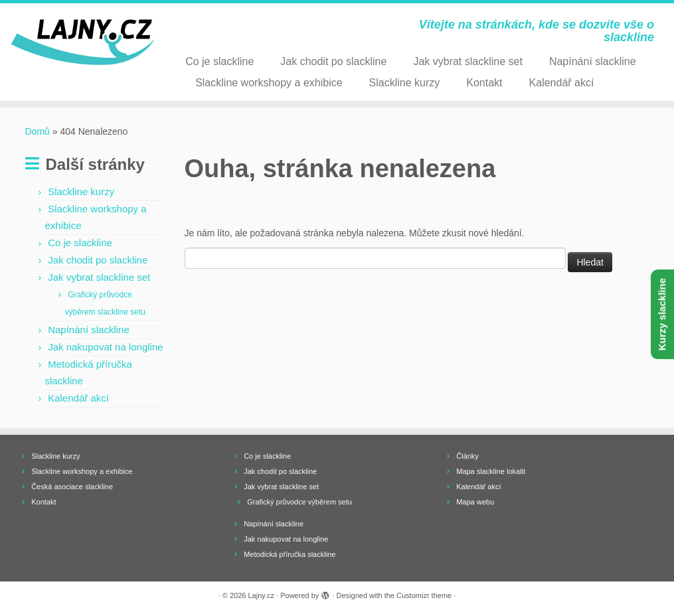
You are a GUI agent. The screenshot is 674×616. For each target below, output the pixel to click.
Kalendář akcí (562, 83)
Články (467, 456)
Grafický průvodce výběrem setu (299, 502)
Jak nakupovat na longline (105, 347)
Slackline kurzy (405, 83)
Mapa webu (475, 502)
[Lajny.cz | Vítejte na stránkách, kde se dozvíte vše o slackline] (79, 42)
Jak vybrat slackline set (468, 61)
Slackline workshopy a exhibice (269, 83)
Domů (38, 131)
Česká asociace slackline (72, 487)
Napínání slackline (593, 61)
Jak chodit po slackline (333, 61)
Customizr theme (424, 595)
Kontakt (484, 83)
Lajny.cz (262, 595)
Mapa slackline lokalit (491, 471)
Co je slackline (219, 61)
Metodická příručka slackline (290, 554)
